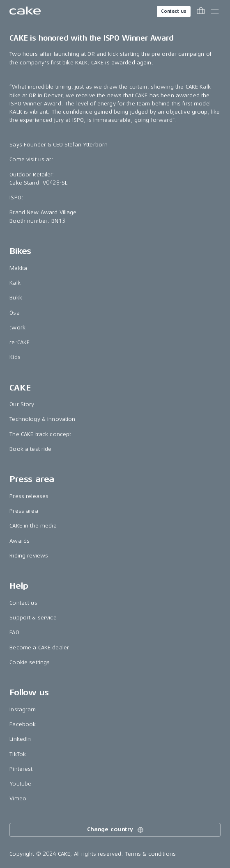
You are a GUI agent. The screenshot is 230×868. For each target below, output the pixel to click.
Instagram (23, 709)
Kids (15, 357)
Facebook (23, 724)
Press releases (29, 496)
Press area (24, 511)
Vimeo (18, 798)
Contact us (174, 11)
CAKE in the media (33, 526)
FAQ (14, 632)
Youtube (20, 784)
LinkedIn (20, 739)
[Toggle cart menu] (201, 11)
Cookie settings (30, 662)
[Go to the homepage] (25, 11)
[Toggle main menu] (215, 11)
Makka (18, 268)
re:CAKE (20, 342)
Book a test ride (30, 449)
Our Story (22, 404)
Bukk (16, 298)
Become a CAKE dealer (39, 648)
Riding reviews (29, 556)
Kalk (15, 283)
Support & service (33, 618)
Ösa (14, 313)
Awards (20, 541)
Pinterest (21, 769)
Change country (116, 830)
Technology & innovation (42, 419)
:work (17, 328)
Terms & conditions (151, 854)
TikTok (18, 754)
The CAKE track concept (40, 434)
